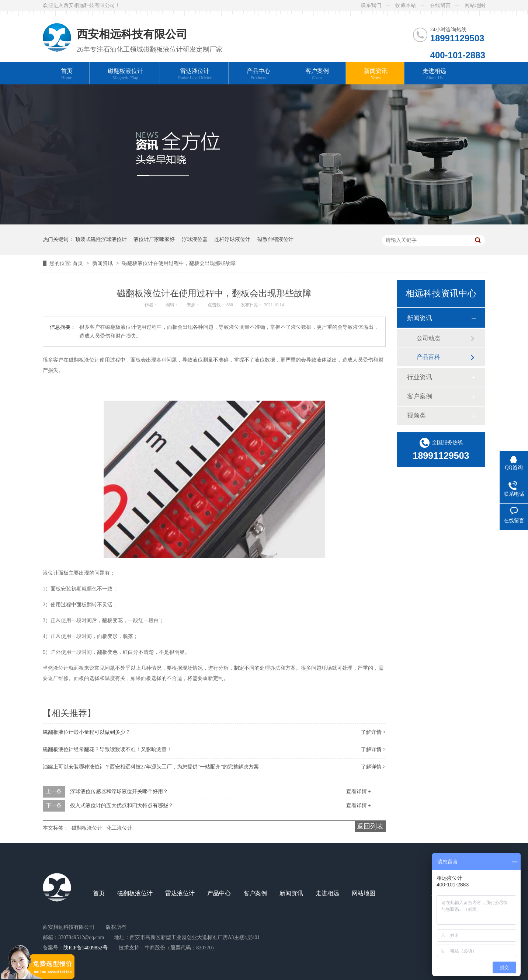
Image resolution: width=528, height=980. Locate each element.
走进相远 (434, 74)
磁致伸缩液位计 (275, 239)
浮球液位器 (195, 239)
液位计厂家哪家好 (154, 239)
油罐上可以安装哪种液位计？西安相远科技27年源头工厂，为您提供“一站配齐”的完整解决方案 (151, 767)
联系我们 (371, 5)
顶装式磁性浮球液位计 (101, 239)
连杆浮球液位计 (232, 239)
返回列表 (370, 826)
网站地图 (475, 5)
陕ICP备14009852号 (86, 948)
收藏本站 (406, 5)
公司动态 (428, 338)
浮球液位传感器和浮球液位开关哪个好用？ (119, 791)
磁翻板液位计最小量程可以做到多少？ (87, 732)
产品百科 (428, 357)
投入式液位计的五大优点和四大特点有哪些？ (122, 805)
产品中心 (258, 74)
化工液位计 (119, 828)
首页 (67, 74)
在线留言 (440, 5)
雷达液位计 (195, 74)
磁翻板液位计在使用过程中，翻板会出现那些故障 (179, 263)
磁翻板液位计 (125, 74)
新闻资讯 (376, 74)
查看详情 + (359, 791)
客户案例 (317, 74)
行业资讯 (420, 377)
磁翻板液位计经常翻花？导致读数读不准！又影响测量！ (107, 749)
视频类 (416, 416)
